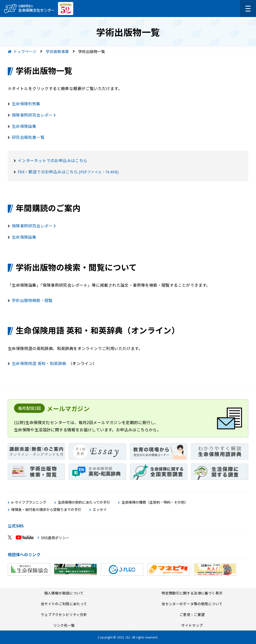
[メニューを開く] (248, 9)
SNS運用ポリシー (55, 538)
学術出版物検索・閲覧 (32, 300)
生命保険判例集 (26, 104)
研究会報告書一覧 (28, 137)
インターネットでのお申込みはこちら (53, 160)
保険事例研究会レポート (34, 115)
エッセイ (100, 510)
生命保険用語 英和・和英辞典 (39, 363)
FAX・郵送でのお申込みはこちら (48, 172)
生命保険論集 (24, 126)
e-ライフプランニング (29, 502)
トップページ (25, 51)
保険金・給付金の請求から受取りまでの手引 (46, 510)
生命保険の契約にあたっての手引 (84, 502)
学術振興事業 (57, 51)
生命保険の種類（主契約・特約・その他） (155, 502)
